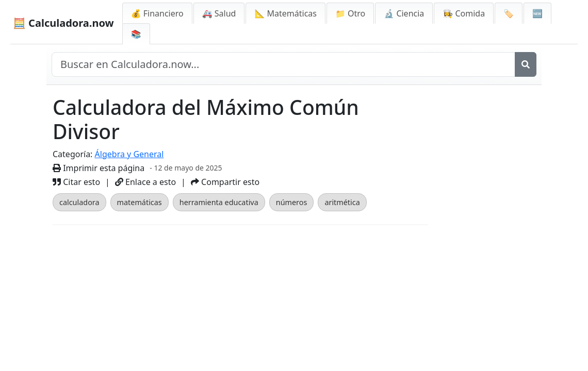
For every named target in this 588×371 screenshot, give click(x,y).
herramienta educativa (219, 202)
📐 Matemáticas (285, 13)
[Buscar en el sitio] (283, 64)
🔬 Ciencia (404, 13)
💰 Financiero (157, 13)
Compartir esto (225, 182)
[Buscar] (526, 64)
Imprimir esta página (99, 168)
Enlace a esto (145, 182)
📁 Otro (350, 13)
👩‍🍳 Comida (464, 13)
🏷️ (509, 13)
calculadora (79, 202)
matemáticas (140, 202)
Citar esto (76, 182)
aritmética (342, 202)
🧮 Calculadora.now (63, 23)
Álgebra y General (129, 154)
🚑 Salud (219, 13)
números (292, 202)
